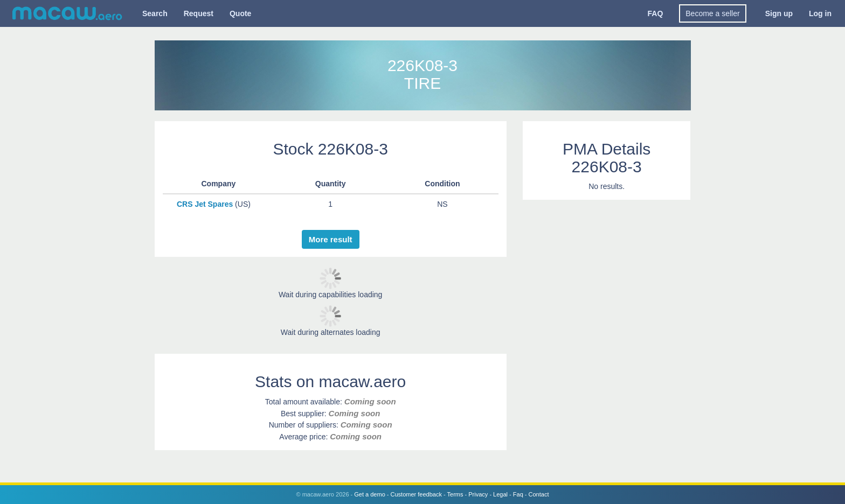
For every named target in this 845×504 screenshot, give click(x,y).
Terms (455, 494)
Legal (500, 494)
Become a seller (712, 13)
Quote (240, 13)
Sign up (779, 13)
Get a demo (369, 494)
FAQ (656, 13)
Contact (539, 494)
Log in (820, 13)
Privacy (478, 494)
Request (199, 13)
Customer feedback (416, 494)
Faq (518, 494)
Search (155, 13)
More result (331, 239)
